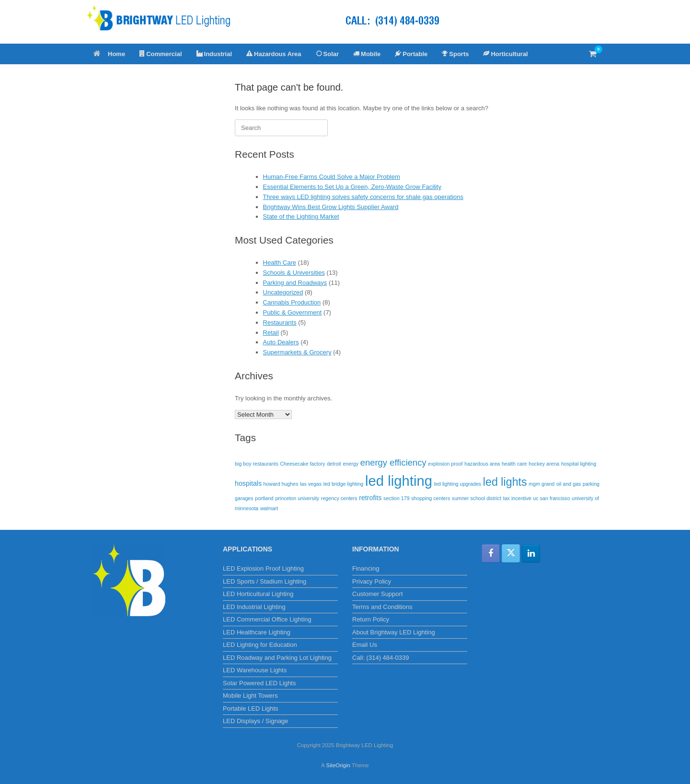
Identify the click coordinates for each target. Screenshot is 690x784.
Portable (411, 54)
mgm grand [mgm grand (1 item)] (541, 484)
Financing (366, 568)
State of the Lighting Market (301, 216)
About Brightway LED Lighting (394, 632)
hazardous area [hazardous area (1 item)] (482, 464)
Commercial (161, 54)
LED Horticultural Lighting (258, 594)
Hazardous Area (274, 54)
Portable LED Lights (251, 708)
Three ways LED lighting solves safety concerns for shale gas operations (363, 197)
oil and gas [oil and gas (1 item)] (569, 484)
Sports (455, 54)
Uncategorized (283, 292)
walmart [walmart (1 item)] (269, 508)
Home (109, 54)
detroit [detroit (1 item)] (334, 464)
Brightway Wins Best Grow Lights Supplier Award (331, 207)
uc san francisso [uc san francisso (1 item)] (552, 498)
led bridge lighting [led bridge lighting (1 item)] (344, 484)
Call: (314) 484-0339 (381, 658)
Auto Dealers (281, 342)
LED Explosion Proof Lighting (263, 568)
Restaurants (280, 322)
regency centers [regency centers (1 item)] (339, 498)
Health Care (280, 263)
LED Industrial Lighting (254, 607)
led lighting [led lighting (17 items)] (399, 481)
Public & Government (293, 312)
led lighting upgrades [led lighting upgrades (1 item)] (458, 484)
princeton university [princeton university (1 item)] (297, 498)
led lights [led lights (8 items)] (505, 482)
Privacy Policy (372, 581)
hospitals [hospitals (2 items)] (248, 483)
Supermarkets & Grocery (297, 352)
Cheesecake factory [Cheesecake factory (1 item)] (302, 464)
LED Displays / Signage (256, 721)
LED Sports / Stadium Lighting (264, 581)
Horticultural (505, 54)
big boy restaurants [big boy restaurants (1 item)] (257, 464)
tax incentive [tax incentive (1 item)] (517, 498)
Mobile (367, 54)
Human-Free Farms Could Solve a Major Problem (332, 177)
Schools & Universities (294, 273)
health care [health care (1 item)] (514, 464)
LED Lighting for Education (260, 645)
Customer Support (378, 594)
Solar (328, 54)
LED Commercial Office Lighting (267, 619)
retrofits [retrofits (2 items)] (370, 498)
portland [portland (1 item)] (264, 498)
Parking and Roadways (295, 283)
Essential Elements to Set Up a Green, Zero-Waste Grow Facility (352, 187)
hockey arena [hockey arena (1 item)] (544, 464)
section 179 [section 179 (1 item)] (397, 498)
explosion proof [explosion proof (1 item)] (445, 464)
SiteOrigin (338, 765)
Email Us (365, 645)
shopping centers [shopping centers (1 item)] (431, 498)
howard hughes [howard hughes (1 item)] (281, 484)
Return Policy (371, 619)
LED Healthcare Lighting (257, 632)
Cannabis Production (292, 302)
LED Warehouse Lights (255, 670)
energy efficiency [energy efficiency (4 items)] (393, 462)
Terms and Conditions (382, 607)
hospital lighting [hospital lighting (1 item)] (579, 464)
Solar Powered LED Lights (259, 683)
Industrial (214, 54)
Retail (271, 333)
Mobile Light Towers (250, 696)
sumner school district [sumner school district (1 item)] (477, 498)
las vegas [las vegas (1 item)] (311, 484)
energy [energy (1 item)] (351, 464)
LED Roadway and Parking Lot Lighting (277, 658)
